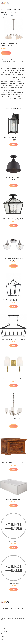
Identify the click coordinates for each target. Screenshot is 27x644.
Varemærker (11, 43)
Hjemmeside (4, 14)
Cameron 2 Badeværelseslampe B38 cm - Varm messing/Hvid (13, 379)
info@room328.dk (6, 623)
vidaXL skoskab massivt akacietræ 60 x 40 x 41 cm (13, 463)
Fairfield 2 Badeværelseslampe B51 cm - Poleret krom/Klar (13, 259)
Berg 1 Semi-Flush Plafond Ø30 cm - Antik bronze (13, 179)
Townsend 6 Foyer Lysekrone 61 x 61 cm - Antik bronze (14, 300)
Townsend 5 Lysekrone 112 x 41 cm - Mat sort (13, 340)
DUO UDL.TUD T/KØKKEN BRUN (14, 542)
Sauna (3, 639)
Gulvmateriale (5, 634)
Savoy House (18, 43)
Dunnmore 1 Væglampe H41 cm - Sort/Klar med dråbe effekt (13, 138)
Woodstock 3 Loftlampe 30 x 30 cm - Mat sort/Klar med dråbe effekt (13, 219)
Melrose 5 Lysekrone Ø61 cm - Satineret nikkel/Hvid (14, 420)
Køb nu (6, 53)
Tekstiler (3, 642)
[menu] (24, 3)
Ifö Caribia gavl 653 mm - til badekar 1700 (13, 499)
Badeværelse (4, 631)
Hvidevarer (4, 637)
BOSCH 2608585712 (13, 584)
